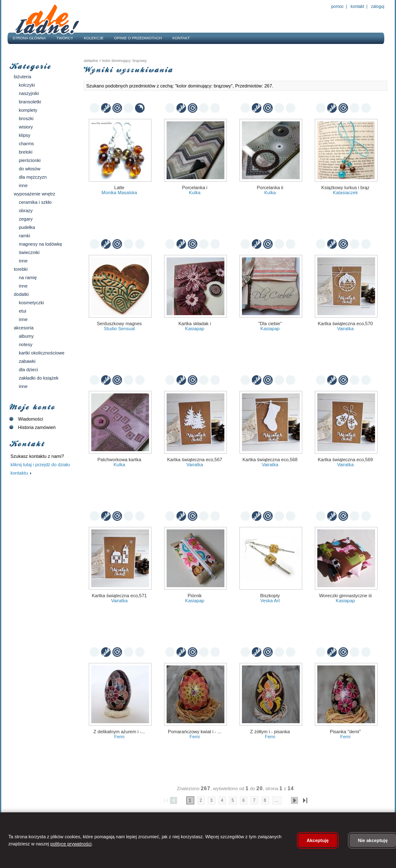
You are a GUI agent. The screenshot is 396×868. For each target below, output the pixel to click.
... (277, 800)
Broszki (26, 118)
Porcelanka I (195, 187)
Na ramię (28, 277)
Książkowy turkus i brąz (346, 187)
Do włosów (30, 169)
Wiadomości (25, 419)
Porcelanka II (270, 187)
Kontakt (357, 6)
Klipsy (25, 135)
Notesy (26, 344)
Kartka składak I (195, 324)
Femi (119, 737)
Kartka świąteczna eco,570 (345, 324)
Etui (23, 311)
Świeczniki (29, 252)
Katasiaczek (345, 193)
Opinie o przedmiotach (138, 38)
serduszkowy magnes (119, 324)
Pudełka (27, 227)
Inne (23, 185)
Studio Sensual (119, 329)
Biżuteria (23, 77)
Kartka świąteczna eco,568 (270, 460)
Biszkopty (270, 596)
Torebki (21, 269)
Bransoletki (30, 102)
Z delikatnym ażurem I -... (119, 732)
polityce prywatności (71, 844)
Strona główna (29, 38)
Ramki (24, 236)
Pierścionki (30, 160)
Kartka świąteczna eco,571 (119, 596)
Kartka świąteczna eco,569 (345, 460)
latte (119, 187)
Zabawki (27, 361)
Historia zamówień (32, 427)
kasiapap (195, 329)
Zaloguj (377, 6)
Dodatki (21, 294)
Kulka (195, 193)
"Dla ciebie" (270, 324)
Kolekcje (94, 38)
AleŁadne (91, 61)
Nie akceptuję (373, 840)
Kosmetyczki (31, 303)
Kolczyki (27, 85)
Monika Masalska (120, 193)
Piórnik (195, 596)
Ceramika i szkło (35, 202)
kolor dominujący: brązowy (124, 61)
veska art (270, 601)
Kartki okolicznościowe (42, 353)
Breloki (26, 152)
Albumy (26, 336)
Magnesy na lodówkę (40, 244)
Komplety (28, 110)
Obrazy (26, 211)
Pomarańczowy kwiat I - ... (195, 732)
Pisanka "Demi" (345, 732)
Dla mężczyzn (33, 177)
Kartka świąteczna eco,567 (194, 460)
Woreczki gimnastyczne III (345, 596)
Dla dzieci (28, 370)
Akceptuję (318, 840)
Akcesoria (24, 328)
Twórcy (65, 38)
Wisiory (26, 127)
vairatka (345, 329)
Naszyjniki (29, 93)
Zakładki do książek (39, 378)
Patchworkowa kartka (120, 460)
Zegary (26, 219)
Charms (26, 144)
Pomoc (337, 6)
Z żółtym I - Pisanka (270, 732)
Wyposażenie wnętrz (35, 194)
